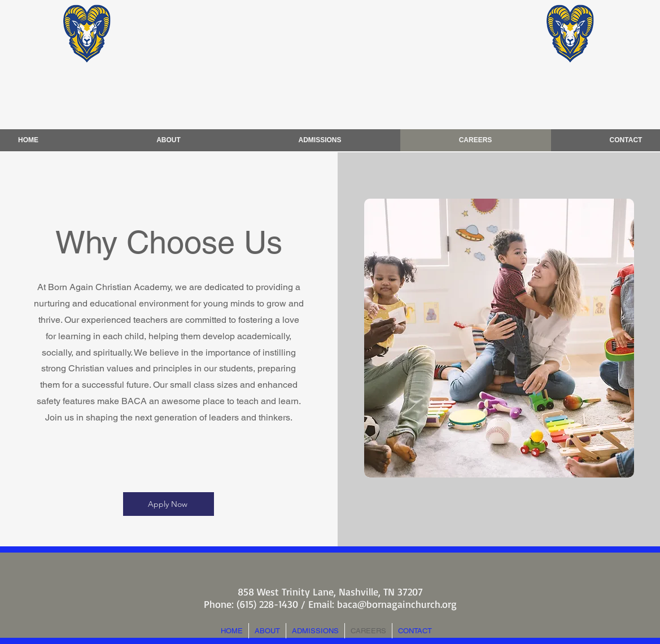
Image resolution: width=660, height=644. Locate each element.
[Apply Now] (169, 504)
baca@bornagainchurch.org (397, 604)
